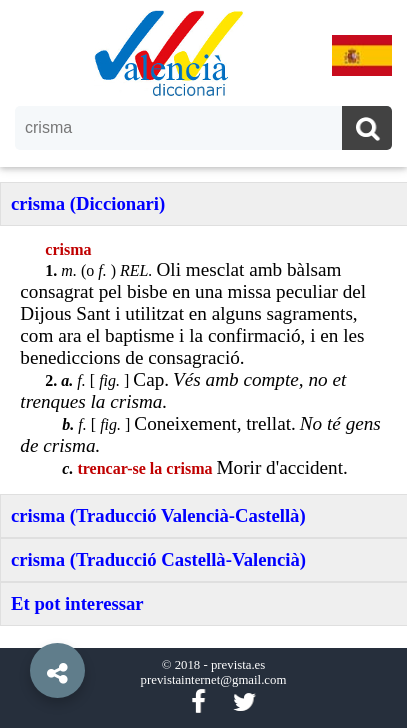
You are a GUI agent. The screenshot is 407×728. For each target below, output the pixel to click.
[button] (20, 625)
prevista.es (238, 665)
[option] (203, 364)
